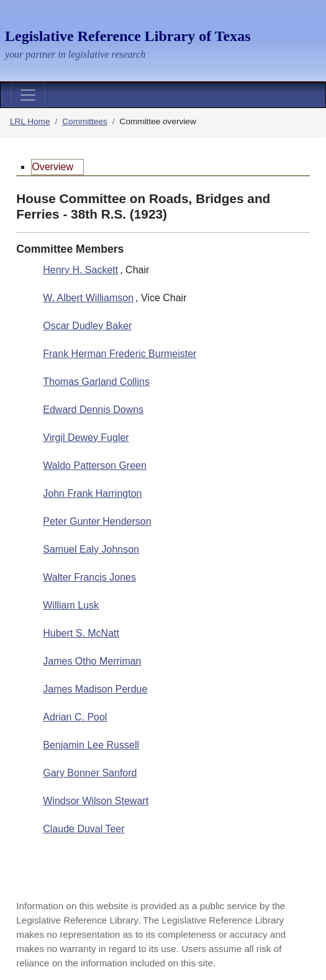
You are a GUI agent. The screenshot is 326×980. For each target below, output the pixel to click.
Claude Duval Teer (84, 829)
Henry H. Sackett (80, 270)
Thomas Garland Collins (96, 382)
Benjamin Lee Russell (91, 745)
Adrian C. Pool (75, 717)
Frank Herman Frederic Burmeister (120, 354)
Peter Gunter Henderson (97, 521)
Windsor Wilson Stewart (96, 801)
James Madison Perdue (95, 689)
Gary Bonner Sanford (90, 773)
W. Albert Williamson (88, 298)
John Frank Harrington (92, 493)
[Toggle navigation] (28, 95)
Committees (85, 121)
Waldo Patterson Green (95, 465)
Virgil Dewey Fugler (86, 438)
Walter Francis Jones (89, 577)
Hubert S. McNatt (81, 633)
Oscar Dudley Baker (87, 326)
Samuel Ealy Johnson (91, 549)
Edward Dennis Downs (93, 410)
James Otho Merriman (92, 661)
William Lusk (71, 605)
